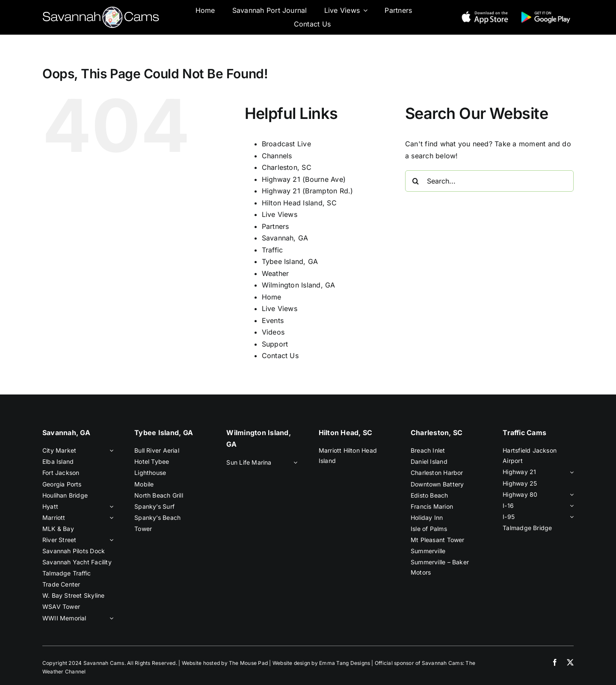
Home (272, 297)
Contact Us (280, 356)
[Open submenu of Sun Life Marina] (294, 463)
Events (273, 320)
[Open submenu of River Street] (110, 540)
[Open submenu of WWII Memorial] (110, 618)
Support (275, 344)
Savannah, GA (285, 238)
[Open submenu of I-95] (570, 517)
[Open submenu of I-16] (570, 506)
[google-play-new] (546, 12)
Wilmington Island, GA (299, 285)
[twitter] (570, 662)
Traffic (272, 250)
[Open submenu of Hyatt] (110, 507)
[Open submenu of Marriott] (110, 518)
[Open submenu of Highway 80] (570, 495)
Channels (277, 156)
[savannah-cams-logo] (101, 10)
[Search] (416, 181)
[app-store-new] (485, 12)
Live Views (280, 214)
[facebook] (555, 662)
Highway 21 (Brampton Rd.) (308, 191)
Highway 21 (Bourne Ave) (304, 179)
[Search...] (489, 181)
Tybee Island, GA (290, 261)
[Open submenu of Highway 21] (570, 472)
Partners (275, 226)
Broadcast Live (286, 144)
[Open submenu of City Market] (110, 451)
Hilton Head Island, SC (299, 203)
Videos (273, 332)
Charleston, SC (287, 167)
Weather (275, 273)
